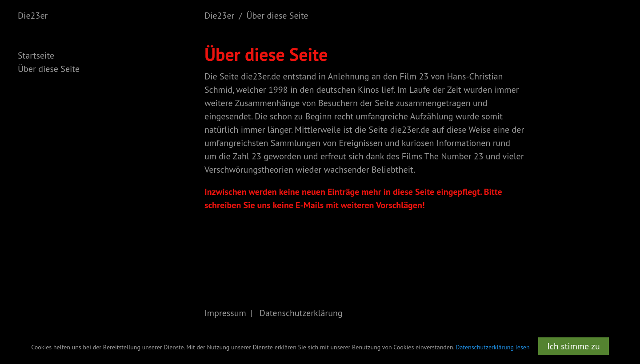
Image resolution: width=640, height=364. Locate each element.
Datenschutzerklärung (301, 313)
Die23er (33, 16)
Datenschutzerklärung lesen (492, 347)
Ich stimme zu (574, 346)
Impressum (225, 313)
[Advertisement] (604, 164)
